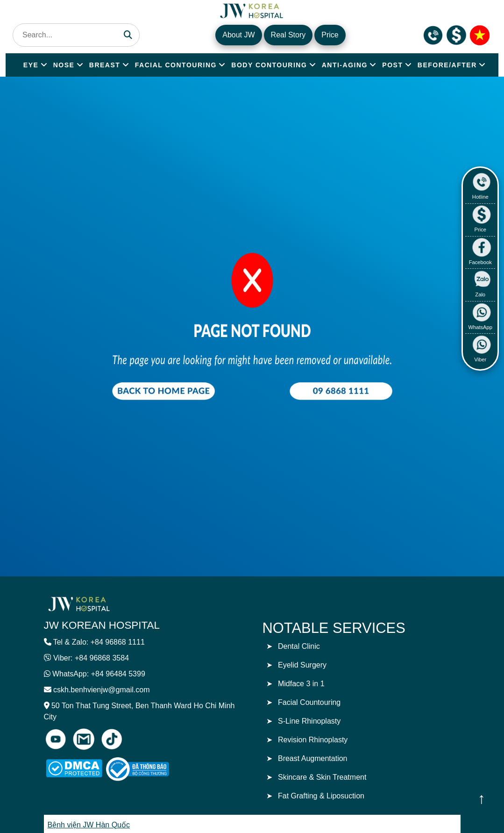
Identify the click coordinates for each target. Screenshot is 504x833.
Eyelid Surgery (302, 665)
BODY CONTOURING (269, 65)
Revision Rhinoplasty (313, 740)
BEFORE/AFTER (447, 65)
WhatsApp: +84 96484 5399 (99, 674)
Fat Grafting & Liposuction (321, 796)
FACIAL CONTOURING (176, 65)
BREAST (105, 65)
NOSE (64, 65)
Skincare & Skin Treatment (322, 777)
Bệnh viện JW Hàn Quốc (89, 825)
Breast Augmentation (313, 758)
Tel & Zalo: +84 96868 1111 (99, 642)
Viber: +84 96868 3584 (91, 658)
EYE (31, 65)
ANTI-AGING (345, 65)
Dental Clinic (299, 646)
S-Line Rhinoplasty (309, 721)
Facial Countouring (309, 702)
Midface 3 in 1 (301, 684)
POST (392, 65)
